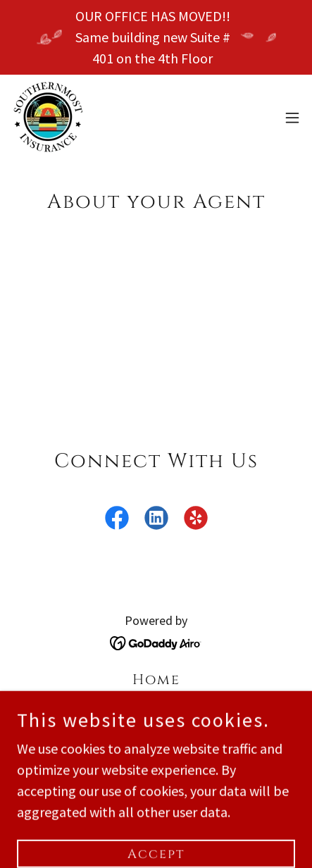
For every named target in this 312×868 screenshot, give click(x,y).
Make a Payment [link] (156, 704)
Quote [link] (156, 729)
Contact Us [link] (156, 754)
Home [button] (156, 680)
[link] (48, 117)
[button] (292, 118)
